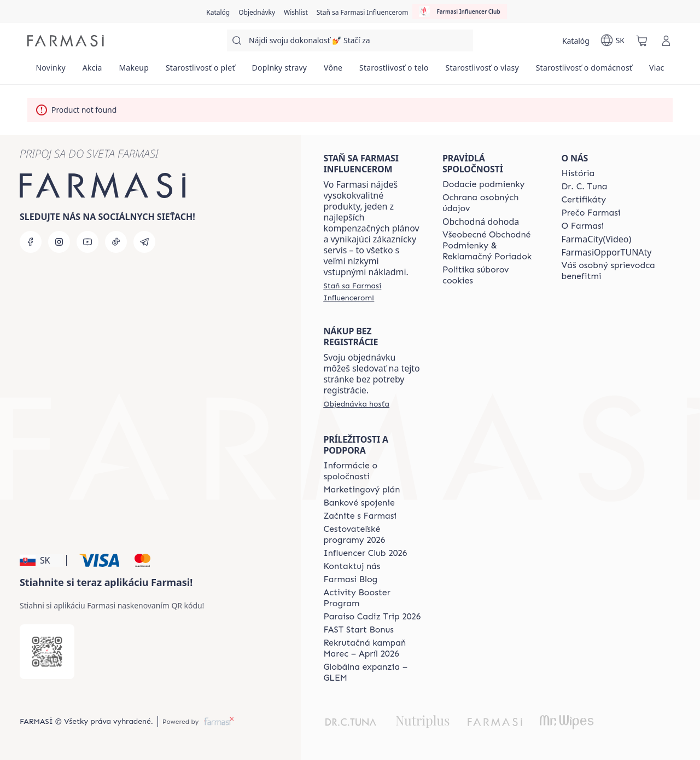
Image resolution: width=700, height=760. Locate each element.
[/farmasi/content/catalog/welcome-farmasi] (611, 271)
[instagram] (59, 242)
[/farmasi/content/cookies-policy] (492, 275)
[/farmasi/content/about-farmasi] (578, 173)
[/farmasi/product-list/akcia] (92, 71)
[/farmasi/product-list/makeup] (134, 71)
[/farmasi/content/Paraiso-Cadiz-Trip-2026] (372, 617)
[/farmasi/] (66, 41)
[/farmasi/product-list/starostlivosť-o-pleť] (201, 71)
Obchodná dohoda (481, 222)
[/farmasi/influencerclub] (459, 11)
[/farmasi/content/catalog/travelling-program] (373, 535)
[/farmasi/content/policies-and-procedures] (492, 203)
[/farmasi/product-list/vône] (333, 71)
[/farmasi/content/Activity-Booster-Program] (373, 598)
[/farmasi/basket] (642, 40)
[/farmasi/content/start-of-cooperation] (360, 516)
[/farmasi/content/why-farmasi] (591, 213)
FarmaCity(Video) (596, 239)
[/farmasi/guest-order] (356, 404)
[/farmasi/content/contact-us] (352, 566)
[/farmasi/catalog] (218, 11)
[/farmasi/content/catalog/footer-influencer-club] (365, 553)
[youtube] (87, 242)
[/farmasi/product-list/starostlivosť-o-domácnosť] (584, 71)
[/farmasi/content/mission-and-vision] (584, 187)
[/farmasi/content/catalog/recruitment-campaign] (373, 648)
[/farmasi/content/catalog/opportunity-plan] (361, 490)
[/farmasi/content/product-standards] (584, 200)
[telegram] (144, 242)
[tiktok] (116, 242)
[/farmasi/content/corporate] (373, 471)
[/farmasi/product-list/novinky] (51, 71)
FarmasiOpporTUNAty (606, 252)
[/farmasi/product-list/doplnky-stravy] (279, 71)
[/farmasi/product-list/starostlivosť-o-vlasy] (482, 71)
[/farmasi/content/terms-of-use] (492, 246)
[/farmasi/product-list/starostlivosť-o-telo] (394, 71)
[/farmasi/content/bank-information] (359, 503)
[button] (41, 560)
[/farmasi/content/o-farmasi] (582, 226)
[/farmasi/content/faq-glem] (373, 672)
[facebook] (31, 242)
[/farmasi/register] (257, 11)
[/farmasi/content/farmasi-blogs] (350, 579)
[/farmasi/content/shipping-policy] (484, 184)
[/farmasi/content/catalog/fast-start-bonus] (358, 630)
